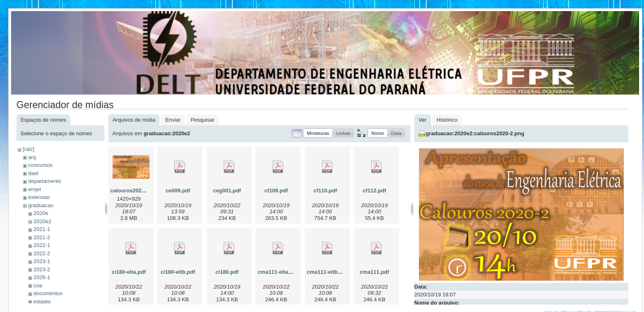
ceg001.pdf (227, 191)
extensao (39, 197)
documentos (48, 293)
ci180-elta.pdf (129, 272)
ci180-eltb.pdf (178, 272)
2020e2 (42, 221)
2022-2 (41, 253)
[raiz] (28, 149)
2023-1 (41, 261)
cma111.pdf (375, 272)
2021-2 (41, 237)
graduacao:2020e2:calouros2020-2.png (475, 133)
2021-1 (41, 229)
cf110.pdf (325, 191)
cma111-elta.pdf (278, 272)
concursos (40, 165)
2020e (41, 213)
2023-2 (41, 269)
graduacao (40, 205)
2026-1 (41, 277)
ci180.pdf (227, 272)
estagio (42, 302)
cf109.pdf (276, 191)
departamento (44, 181)
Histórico (447, 120)
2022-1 (41, 245)
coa (38, 285)
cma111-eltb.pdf (327, 272)
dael (33, 173)
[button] (318, 133)
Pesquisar (202, 120)
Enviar (173, 120)
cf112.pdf (374, 191)
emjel (34, 189)
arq (32, 157)
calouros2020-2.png (136, 191)
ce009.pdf (178, 191)
